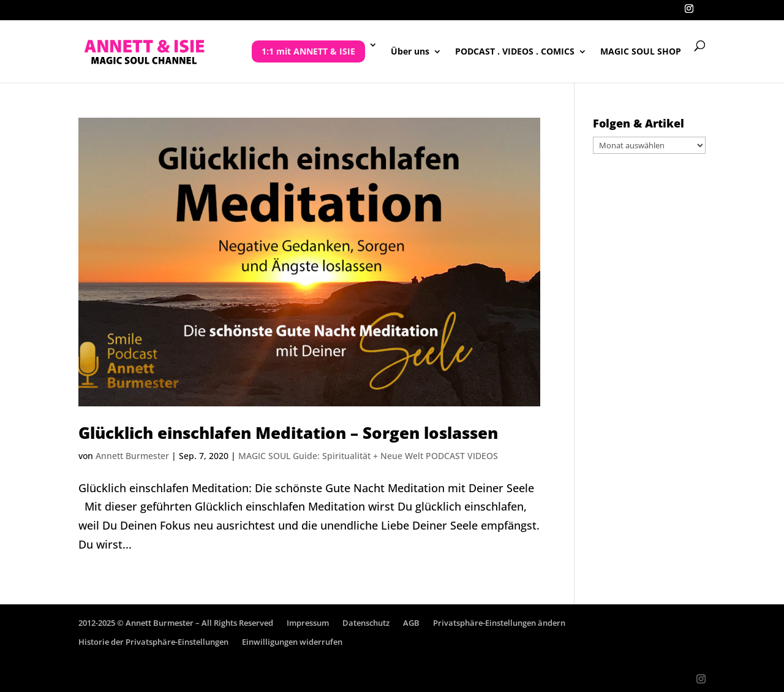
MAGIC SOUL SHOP (641, 52)
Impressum (308, 623)
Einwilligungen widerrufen (292, 642)
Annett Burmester (132, 456)
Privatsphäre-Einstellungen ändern (499, 623)
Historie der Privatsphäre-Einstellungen (153, 642)
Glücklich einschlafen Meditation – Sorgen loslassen (288, 433)
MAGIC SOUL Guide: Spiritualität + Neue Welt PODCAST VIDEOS (368, 456)
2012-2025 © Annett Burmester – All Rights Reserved (176, 623)
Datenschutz (366, 623)
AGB (411, 623)
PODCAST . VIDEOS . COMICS (515, 52)
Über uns (410, 52)
